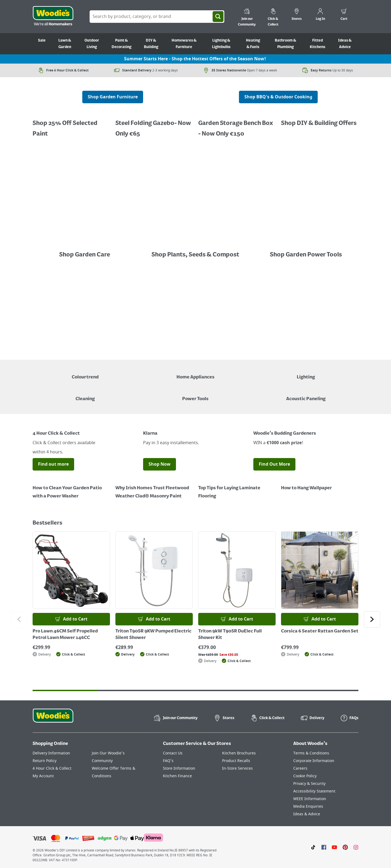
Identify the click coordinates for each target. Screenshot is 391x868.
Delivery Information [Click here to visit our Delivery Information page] (51, 753)
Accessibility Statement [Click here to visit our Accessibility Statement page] (314, 791)
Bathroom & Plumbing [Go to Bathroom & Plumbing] (286, 44)
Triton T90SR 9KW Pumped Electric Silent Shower (153, 635)
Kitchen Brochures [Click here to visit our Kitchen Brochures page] (239, 753)
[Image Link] (85, 244)
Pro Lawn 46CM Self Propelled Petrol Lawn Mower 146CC (65, 635)
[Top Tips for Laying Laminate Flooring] (237, 488)
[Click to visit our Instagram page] (356, 847)
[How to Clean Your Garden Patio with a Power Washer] (71, 488)
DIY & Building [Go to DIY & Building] (151, 44)
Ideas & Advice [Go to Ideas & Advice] (345, 44)
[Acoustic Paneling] (306, 395)
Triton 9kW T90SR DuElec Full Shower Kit (230, 635)
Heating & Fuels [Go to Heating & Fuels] (253, 44)
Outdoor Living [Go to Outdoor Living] (92, 44)
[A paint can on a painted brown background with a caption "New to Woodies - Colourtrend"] (85, 373)
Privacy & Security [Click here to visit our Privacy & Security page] (309, 784)
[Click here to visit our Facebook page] (324, 847)
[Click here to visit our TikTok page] (313, 847)
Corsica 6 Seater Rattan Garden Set (320, 631)
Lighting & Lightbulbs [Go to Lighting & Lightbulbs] (221, 44)
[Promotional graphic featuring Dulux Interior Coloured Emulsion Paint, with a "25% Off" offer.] (71, 125)
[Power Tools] (195, 395)
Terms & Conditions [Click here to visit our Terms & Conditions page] (311, 753)
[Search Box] (157, 17)
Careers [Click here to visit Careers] (300, 768)
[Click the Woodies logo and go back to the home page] (53, 17)
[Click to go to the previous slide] (19, 619)
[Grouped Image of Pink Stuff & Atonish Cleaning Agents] (85, 395)
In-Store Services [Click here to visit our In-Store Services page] (237, 768)
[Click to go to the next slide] (372, 619)
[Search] (218, 17)
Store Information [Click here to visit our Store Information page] (179, 768)
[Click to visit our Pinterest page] (345, 847)
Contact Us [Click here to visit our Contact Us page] (173, 753)
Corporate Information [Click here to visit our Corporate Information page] (314, 761)
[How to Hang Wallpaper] (320, 484)
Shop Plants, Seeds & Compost (195, 255)
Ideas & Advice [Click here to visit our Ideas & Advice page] (307, 814)
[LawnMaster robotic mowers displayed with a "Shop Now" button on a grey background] (195, 311)
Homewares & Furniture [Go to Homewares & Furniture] (184, 44)
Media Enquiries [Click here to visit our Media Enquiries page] (308, 806)
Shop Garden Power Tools (306, 255)
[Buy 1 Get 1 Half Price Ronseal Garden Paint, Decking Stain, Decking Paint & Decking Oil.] (154, 125)
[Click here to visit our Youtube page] (334, 847)
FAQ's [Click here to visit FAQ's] (168, 761)
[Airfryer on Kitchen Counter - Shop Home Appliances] (195, 373)
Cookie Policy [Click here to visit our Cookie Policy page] (305, 776)
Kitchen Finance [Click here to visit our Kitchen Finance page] (177, 776)
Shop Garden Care (85, 255)
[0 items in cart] (344, 15)
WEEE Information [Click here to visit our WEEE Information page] (310, 799)
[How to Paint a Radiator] (154, 488)
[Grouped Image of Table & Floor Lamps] (306, 373)
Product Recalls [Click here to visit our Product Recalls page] (236, 761)
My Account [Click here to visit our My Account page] (43, 776)
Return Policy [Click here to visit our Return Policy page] (45, 761)
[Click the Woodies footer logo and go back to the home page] (53, 719)
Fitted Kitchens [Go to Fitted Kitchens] (318, 44)
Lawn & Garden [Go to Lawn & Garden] (65, 44)
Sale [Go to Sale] (42, 40)
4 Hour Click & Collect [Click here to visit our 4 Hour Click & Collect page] (52, 768)
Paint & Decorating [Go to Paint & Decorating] (122, 44)
